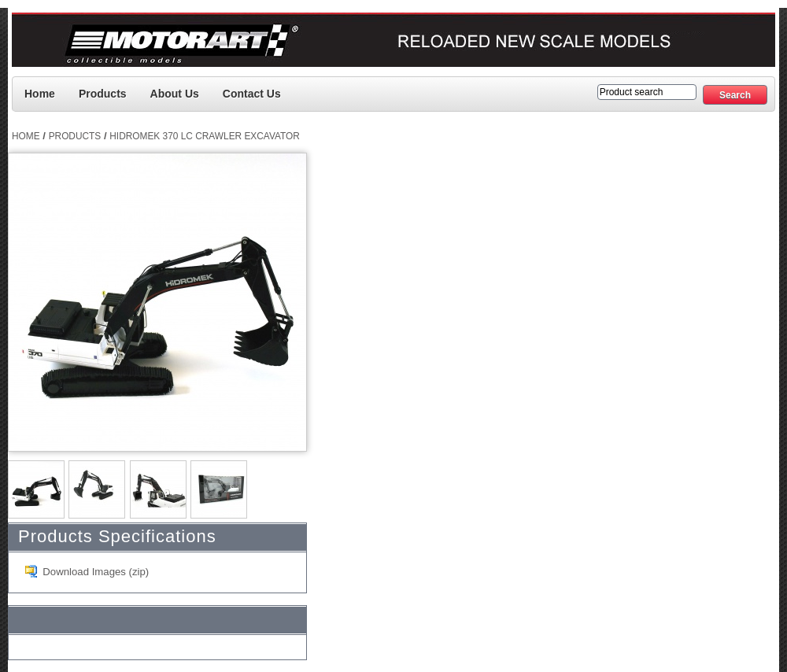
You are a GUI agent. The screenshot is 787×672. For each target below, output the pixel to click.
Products (103, 94)
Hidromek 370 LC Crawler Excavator (205, 136)
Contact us (252, 94)
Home (40, 94)
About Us (175, 94)
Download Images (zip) (96, 572)
